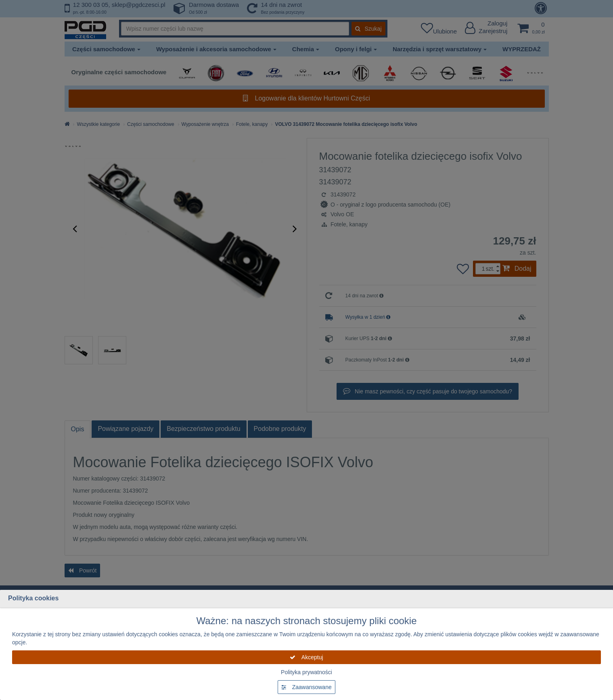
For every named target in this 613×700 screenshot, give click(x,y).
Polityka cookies (33, 598)
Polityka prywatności (306, 672)
